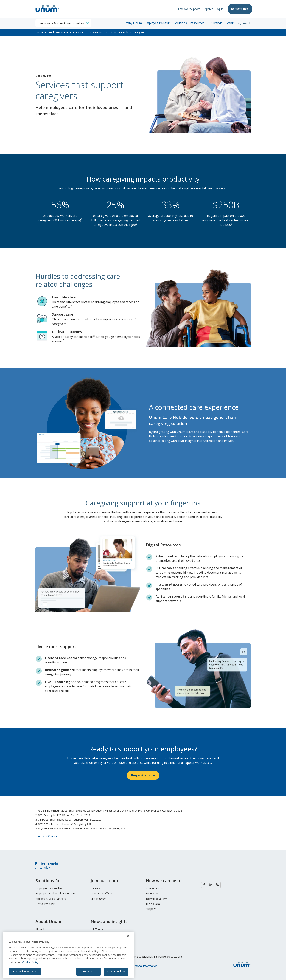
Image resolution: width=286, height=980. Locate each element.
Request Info (239, 9)
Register (206, 9)
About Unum (48, 921)
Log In (218, 9)
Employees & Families (49, 888)
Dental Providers (46, 904)
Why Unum (134, 23)
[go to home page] (47, 13)
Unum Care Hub (118, 32)
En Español (153, 893)
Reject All (88, 971)
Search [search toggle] (246, 23)
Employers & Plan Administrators (68, 32)
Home (39, 32)
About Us (41, 929)
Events (230, 23)
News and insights (109, 921)
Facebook (204, 885)
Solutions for (48, 880)
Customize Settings (25, 971)
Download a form (157, 899)
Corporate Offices (102, 893)
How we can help (163, 880)
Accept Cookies (116, 971)
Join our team (104, 880)
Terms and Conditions (48, 836)
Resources (197, 23)
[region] (68, 955)
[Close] (128, 936)
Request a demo (143, 775)
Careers (95, 888)
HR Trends (215, 23)
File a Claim (153, 904)
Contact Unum (155, 888)
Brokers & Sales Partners (51, 899)
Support (151, 909)
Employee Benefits (158, 23)
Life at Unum (99, 899)
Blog (218, 885)
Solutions (180, 23)
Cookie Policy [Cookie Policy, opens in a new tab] (30, 962)
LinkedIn (211, 885)
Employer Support (187, 9)
